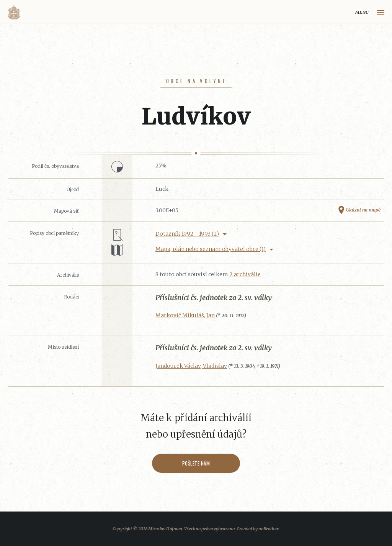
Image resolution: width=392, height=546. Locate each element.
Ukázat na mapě (363, 210)
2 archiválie (245, 274)
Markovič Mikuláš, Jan (185, 315)
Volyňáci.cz (14, 12)
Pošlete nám (196, 463)
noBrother (268, 529)
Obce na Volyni (196, 81)
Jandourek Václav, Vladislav (191, 366)
